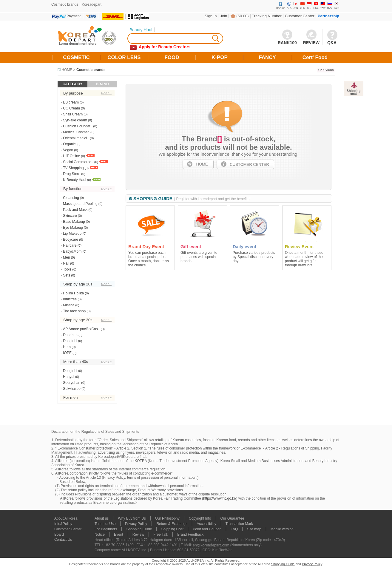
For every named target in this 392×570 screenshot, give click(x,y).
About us (102, 518)
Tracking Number (267, 16)
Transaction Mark (239, 524)
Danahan (70, 335)
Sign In (211, 16)
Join (223, 16)
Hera (67, 347)
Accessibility (206, 524)
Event (119, 535)
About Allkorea (66, 518)
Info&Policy (63, 524)
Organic (69, 144)
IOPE (67, 353)
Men (66, 257)
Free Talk (161, 535)
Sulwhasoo (72, 389)
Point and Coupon (207, 529)
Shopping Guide (139, 529)
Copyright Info (200, 518)
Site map (254, 529)
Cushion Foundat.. (78, 126)
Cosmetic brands (91, 70)
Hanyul (68, 377)
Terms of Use (105, 524)
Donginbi (70, 341)
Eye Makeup (73, 228)
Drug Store (72, 174)
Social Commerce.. (78, 162)
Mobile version (282, 529)
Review (138, 535)
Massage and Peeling (80, 204)
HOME (67, 70)
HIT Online (71, 156)
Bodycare (71, 240)
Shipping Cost (172, 529)
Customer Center (300, 16)
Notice (100, 535)
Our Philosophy (167, 518)
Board (59, 535)
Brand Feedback (190, 535)
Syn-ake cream (75, 120)
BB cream (71, 102)
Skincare (70, 216)
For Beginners (106, 529)
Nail (66, 263)
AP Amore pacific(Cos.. (81, 329)
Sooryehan (72, 383)
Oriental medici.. (76, 138)
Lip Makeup (72, 234)
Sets (67, 275)
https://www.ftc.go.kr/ (220, 498)
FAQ (234, 529)
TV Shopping (73, 168)
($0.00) (242, 16)
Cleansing (71, 198)
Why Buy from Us (132, 518)
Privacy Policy (136, 524)
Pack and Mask (75, 210)
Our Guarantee (232, 518)
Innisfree (70, 299)
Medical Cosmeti (76, 132)
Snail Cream (73, 114)
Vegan (68, 150)
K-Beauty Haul (74, 180)
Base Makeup (74, 222)
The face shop (74, 311)
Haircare (70, 245)
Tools (67, 269)
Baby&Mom (72, 251)
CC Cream (71, 108)
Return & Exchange (172, 524)
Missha (69, 305)
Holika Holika (73, 293)
